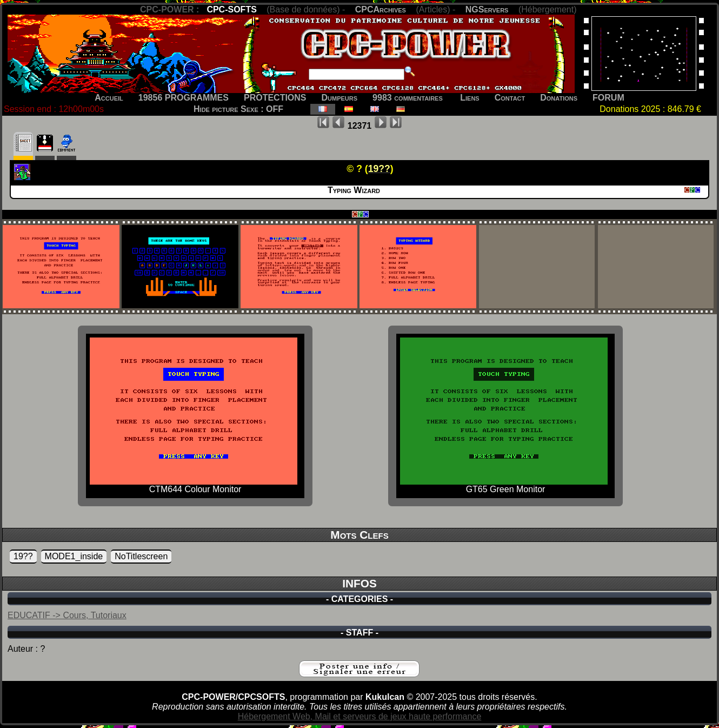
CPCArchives (381, 9)
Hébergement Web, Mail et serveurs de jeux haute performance (360, 716)
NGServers (487, 9)
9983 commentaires (408, 98)
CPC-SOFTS (231, 9)
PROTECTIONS (275, 98)
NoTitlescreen (141, 556)
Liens (470, 98)
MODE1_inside (74, 556)
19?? (23, 556)
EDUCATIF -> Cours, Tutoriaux (67, 615)
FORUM (608, 98)
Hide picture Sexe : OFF (238, 109)
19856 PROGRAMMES (184, 98)
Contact (510, 98)
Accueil (109, 98)
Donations (559, 98)
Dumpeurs (340, 98)
